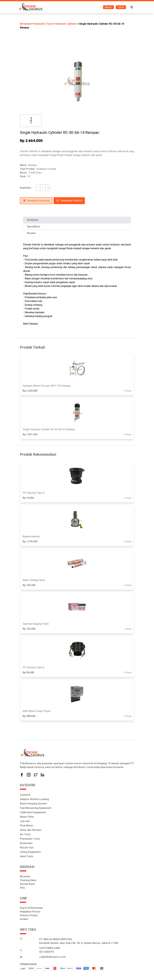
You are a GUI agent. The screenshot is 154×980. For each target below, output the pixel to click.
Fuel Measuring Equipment (36, 808)
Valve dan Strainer (31, 830)
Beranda (25, 24)
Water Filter (27, 817)
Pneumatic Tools (42, 24)
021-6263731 (47, 952)
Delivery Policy (29, 915)
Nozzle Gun (27, 848)
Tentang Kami (28, 880)
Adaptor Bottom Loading (34, 799)
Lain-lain (25, 821)
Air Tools (25, 834)
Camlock (25, 795)
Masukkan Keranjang (36, 201)
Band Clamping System (33, 804)
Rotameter (26, 843)
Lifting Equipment (30, 852)
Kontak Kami (27, 884)
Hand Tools (27, 856)
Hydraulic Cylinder (66, 24)
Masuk (108, 7)
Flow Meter (27, 826)
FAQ (22, 888)
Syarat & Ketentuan (31, 908)
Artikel (24, 919)
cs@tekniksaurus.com (52, 957)
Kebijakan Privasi (30, 912)
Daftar (121, 7)
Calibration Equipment (33, 812)
